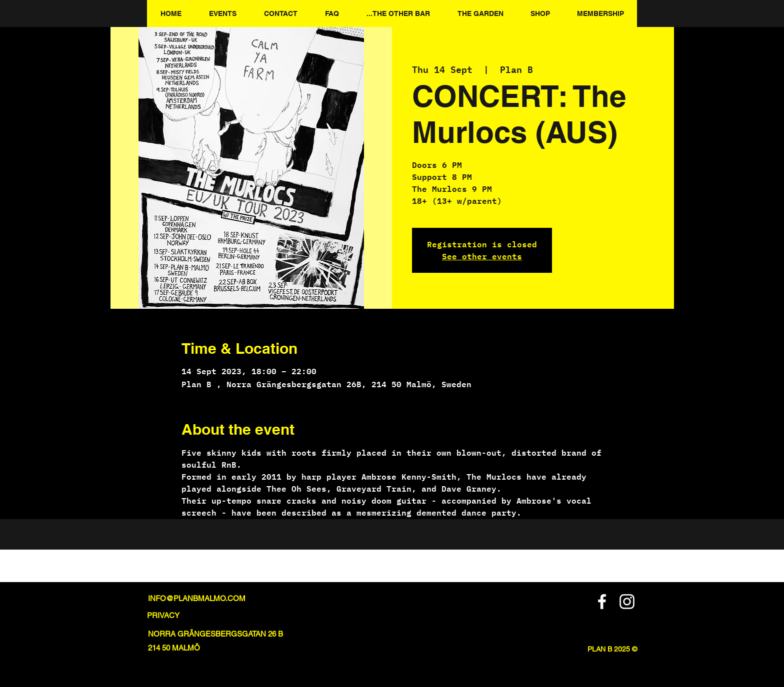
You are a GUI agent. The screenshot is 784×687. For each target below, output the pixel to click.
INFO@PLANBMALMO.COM (197, 598)
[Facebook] (602, 602)
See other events (482, 256)
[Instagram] (627, 602)
